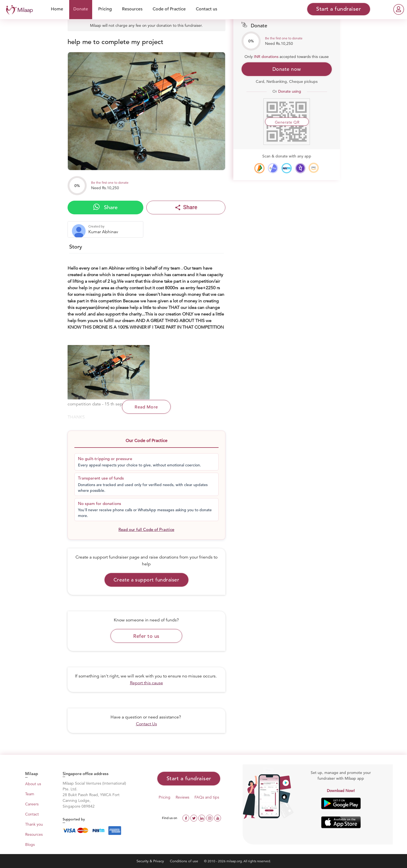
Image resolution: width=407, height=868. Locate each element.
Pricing (105, 9)
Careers (32, 804)
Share (105, 207)
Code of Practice (169, 9)
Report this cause (146, 683)
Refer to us (146, 636)
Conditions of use (184, 861)
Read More (146, 407)
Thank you (34, 824)
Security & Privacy (151, 861)
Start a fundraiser (189, 778)
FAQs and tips (207, 797)
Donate (81, 9)
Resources (132, 9)
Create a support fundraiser (146, 580)
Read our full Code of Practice (146, 529)
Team (30, 794)
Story (76, 247)
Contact (32, 814)
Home (57, 9)
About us (33, 784)
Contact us (207, 9)
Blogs (30, 844)
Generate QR (287, 122)
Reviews (182, 797)
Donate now (287, 69)
